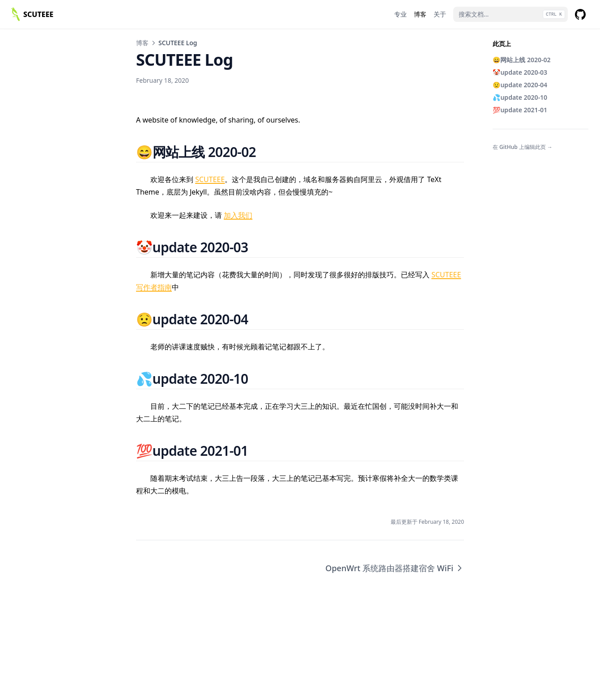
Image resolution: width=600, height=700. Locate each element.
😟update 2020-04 (520, 85)
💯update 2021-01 (520, 110)
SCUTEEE (210, 179)
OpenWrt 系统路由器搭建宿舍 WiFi (395, 568)
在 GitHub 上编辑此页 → (523, 147)
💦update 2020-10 (520, 97)
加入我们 (238, 215)
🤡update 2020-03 (520, 72)
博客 (142, 43)
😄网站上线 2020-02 (522, 60)
